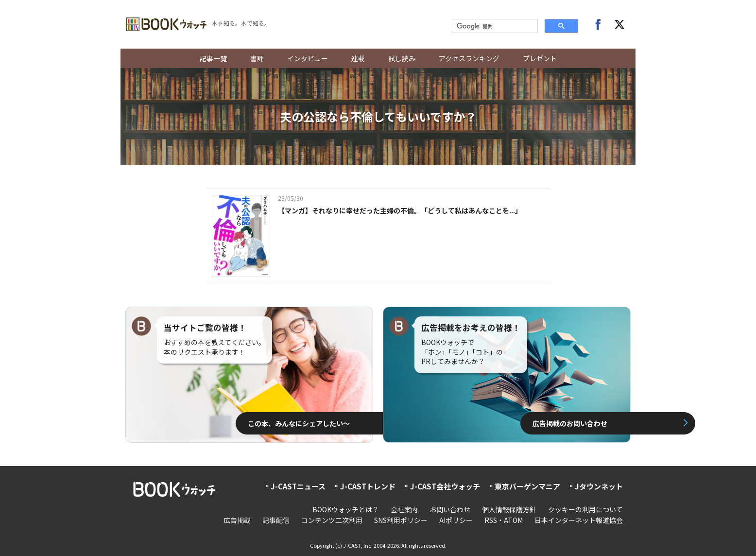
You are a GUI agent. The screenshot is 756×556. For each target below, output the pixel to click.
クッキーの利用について (585, 509)
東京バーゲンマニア (527, 486)
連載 (358, 58)
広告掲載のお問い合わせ (497, 423)
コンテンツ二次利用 (332, 520)
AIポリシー (456, 520)
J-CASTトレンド (368, 486)
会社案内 (404, 509)
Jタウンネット (599, 486)
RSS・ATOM (504, 520)
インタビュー (308, 58)
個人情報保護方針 (509, 509)
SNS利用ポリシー (401, 520)
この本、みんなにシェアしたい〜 (253, 423)
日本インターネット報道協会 (579, 520)
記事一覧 (213, 58)
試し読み (402, 58)
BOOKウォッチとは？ (346, 509)
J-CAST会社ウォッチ (445, 486)
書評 (257, 58)
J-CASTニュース (298, 486)
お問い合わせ (450, 509)
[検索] (494, 26)
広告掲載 (237, 520)
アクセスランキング (469, 58)
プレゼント (540, 58)
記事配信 (276, 520)
